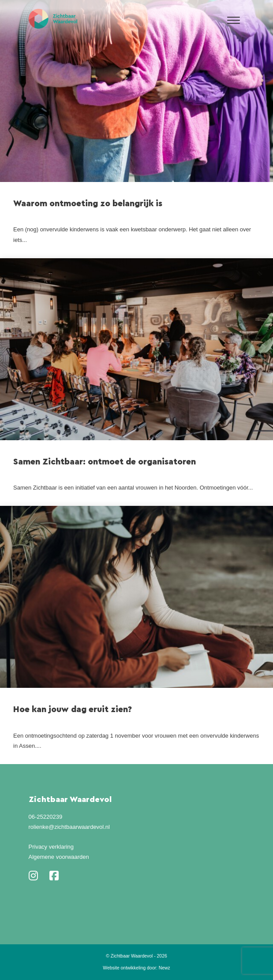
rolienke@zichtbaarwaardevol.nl (69, 827)
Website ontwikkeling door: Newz (136, 968)
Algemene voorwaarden (59, 857)
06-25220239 (46, 817)
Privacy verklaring (51, 847)
